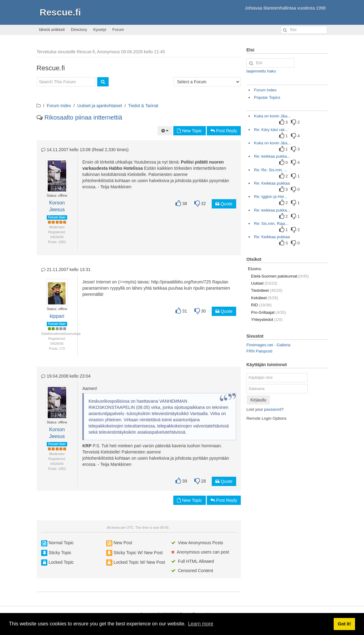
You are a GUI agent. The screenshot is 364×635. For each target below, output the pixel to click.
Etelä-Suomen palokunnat (280, 276)
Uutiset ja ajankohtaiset (100, 106)
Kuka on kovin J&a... (273, 116)
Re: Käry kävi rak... (271, 130)
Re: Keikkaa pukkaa (272, 183)
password (273, 409)
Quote (224, 204)
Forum (118, 30)
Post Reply (224, 131)
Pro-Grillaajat (269, 312)
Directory (79, 30)
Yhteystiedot (267, 320)
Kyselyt (100, 30)
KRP (87, 446)
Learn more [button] (201, 624)
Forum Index (59, 106)
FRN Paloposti (259, 351)
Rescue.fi (60, 12)
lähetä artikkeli (52, 30)
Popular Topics (267, 97)
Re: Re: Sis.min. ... (271, 170)
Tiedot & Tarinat (143, 106)
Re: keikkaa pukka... (272, 156)
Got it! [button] (344, 624)
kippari (57, 316)
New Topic (189, 131)
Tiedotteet (267, 290)
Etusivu (255, 269)
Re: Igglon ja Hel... (271, 197)
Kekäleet (265, 298)
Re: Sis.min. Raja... (271, 223)
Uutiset (264, 283)
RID (261, 305)
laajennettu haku (261, 71)
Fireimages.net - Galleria (268, 345)
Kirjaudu (258, 400)
